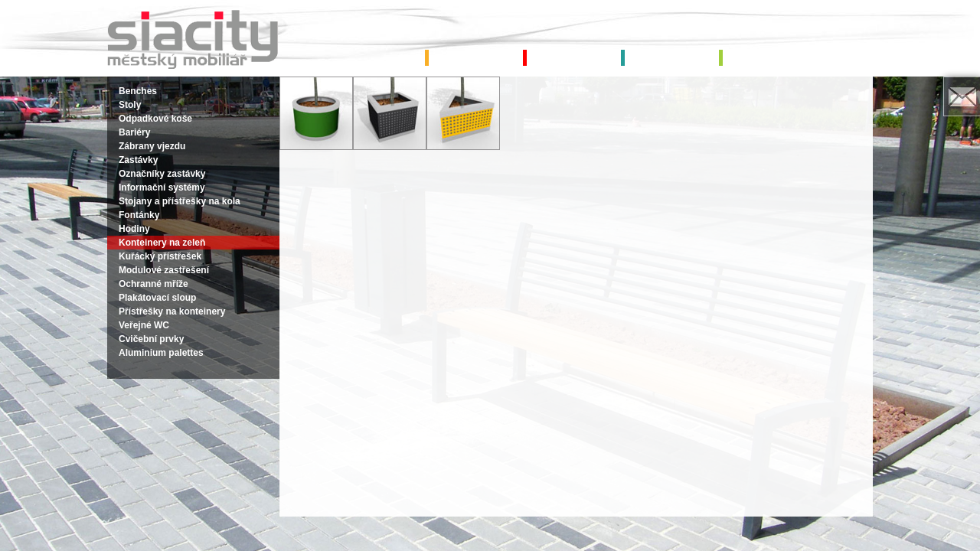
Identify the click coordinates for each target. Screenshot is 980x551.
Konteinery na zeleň (162, 243)
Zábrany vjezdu (152, 146)
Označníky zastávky (162, 174)
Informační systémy (162, 187)
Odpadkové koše (155, 119)
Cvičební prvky (151, 339)
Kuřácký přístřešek (160, 256)
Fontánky (139, 215)
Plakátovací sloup (157, 298)
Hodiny (134, 229)
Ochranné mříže (154, 284)
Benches (138, 91)
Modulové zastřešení (164, 270)
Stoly (130, 105)
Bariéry (134, 132)
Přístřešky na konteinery (172, 311)
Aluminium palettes (161, 353)
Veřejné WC (144, 325)
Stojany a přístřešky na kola (180, 201)
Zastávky (138, 160)
